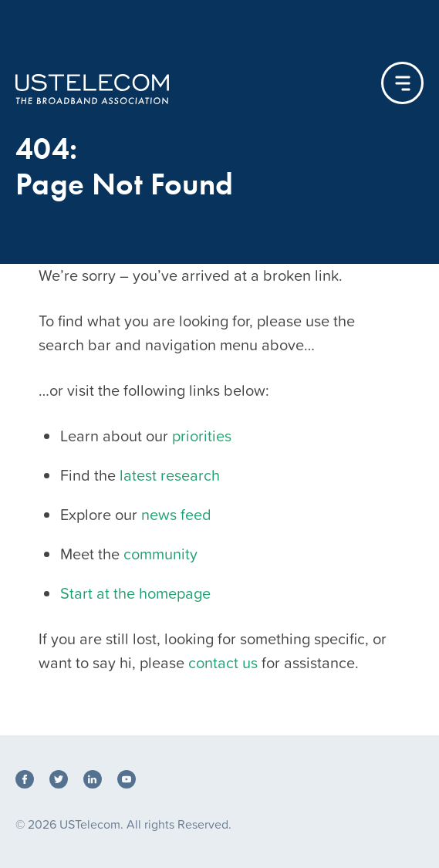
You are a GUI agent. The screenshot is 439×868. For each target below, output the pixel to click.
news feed (176, 515)
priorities (202, 436)
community (160, 554)
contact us (223, 663)
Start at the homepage (135, 593)
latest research (170, 475)
